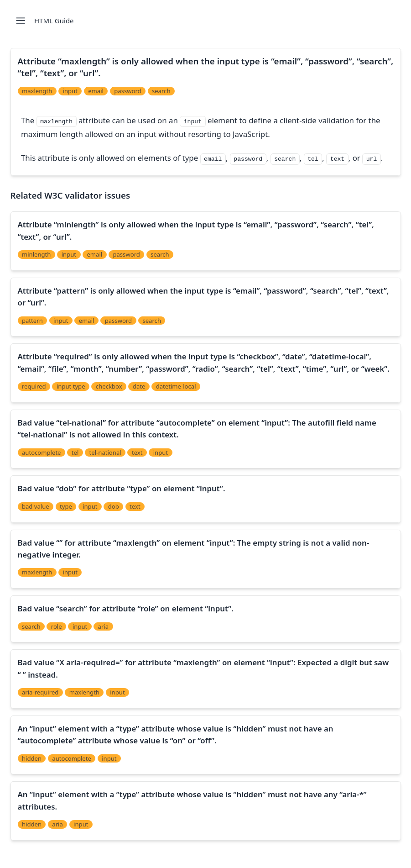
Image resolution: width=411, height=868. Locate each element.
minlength (36, 254)
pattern (32, 321)
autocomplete (42, 452)
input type (71, 386)
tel (75, 452)
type (66, 506)
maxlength (37, 91)
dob (114, 506)
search (161, 91)
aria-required (40, 692)
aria (104, 626)
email (96, 91)
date (139, 386)
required (34, 386)
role (57, 626)
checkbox (109, 386)
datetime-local (176, 386)
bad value (36, 506)
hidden (32, 758)
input (70, 91)
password (127, 91)
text (137, 452)
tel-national (105, 452)
